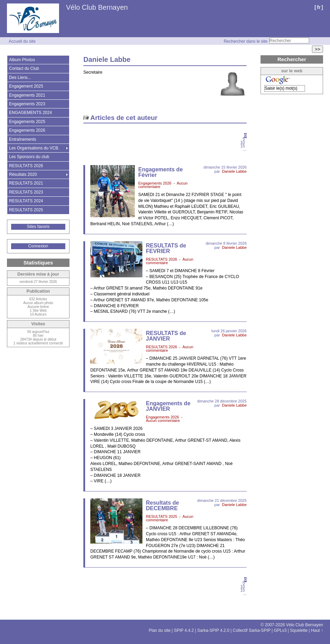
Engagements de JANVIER (168, 406)
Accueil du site (22, 41)
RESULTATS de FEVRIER (166, 248)
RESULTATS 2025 (162, 516)
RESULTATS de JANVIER (166, 336)
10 (243, 142)
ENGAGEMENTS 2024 (30, 113)
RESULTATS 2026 (162, 259)
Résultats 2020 (23, 174)
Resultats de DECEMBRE (162, 506)
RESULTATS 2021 (26, 183)
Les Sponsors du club (29, 157)
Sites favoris (38, 227)
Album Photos (22, 60)
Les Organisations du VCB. (34, 148)
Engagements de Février (160, 172)
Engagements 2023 (27, 104)
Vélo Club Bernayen (97, 7)
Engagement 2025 (26, 86)
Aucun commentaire (163, 421)
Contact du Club (24, 68)
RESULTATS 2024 (26, 201)
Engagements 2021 (27, 95)
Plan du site (160, 630)
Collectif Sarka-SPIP (252, 630)
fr (319, 7)
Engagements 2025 (27, 122)
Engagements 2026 (155, 183)
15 (243, 146)
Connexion (38, 246)
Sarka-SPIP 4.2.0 (213, 630)
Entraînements (23, 139)
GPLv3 (280, 630)
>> (317, 49)
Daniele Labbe (234, 171)
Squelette (299, 630)
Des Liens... (20, 78)
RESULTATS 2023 (26, 192)
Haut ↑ (317, 630)
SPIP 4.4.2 (184, 630)
